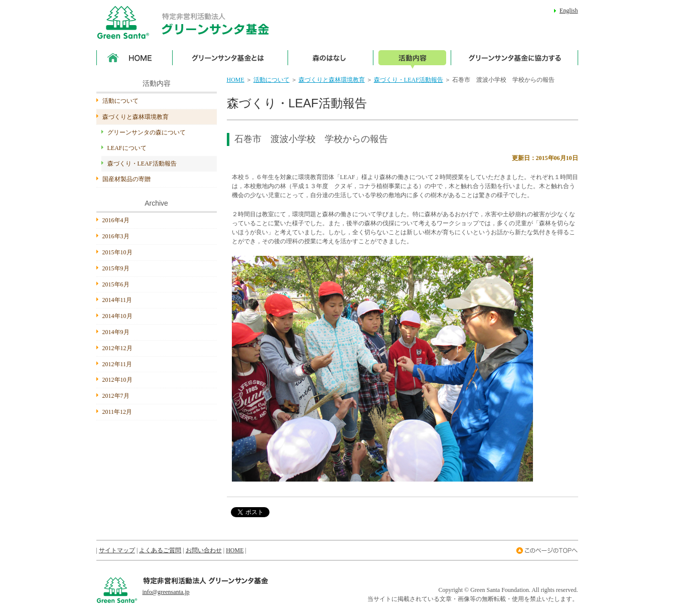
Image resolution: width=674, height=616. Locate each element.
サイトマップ (117, 550)
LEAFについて (127, 148)
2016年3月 (116, 236)
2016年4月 (116, 220)
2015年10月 (117, 252)
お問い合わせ (204, 550)
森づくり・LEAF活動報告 (409, 80)
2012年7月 (116, 396)
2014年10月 (117, 316)
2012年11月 (117, 364)
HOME (236, 80)
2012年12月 (117, 348)
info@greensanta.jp (166, 592)
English (569, 11)
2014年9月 (116, 332)
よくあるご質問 (160, 550)
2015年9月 (116, 268)
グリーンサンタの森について (147, 132)
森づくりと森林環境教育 (332, 80)
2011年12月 (117, 412)
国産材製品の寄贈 (126, 179)
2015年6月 (116, 284)
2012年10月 (117, 380)
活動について (272, 80)
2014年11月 (117, 300)
